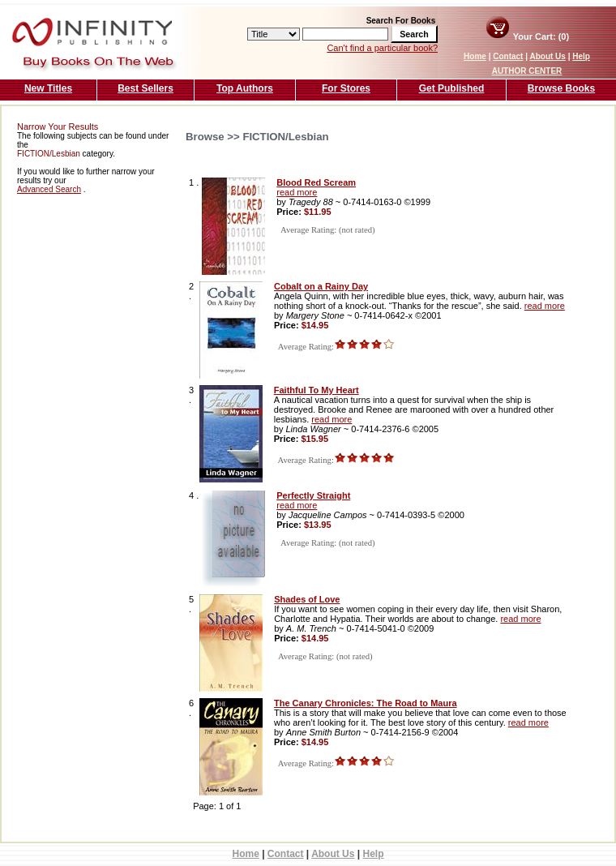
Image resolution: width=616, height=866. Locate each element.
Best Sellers (145, 88)
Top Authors (245, 88)
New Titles (48, 88)
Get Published (452, 88)
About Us (547, 56)
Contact (508, 56)
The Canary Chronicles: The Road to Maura (366, 703)
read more (297, 192)
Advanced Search (49, 189)
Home (475, 56)
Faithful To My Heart (317, 390)
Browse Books (561, 88)
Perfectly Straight (313, 495)
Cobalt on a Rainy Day (321, 286)
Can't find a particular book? (382, 48)
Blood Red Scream (316, 182)
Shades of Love (307, 599)
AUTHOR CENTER (527, 71)
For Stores (346, 88)
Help (581, 56)
